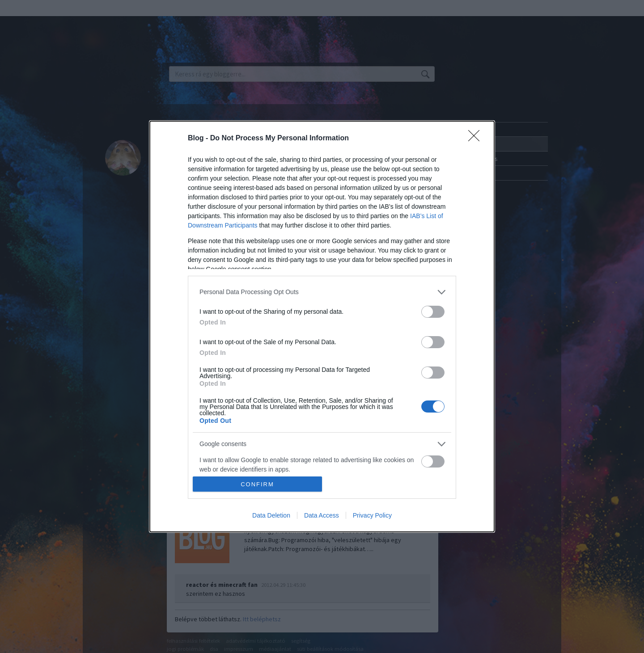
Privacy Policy (372, 515)
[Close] (477, 139)
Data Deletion (271, 515)
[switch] (433, 312)
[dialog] (322, 326)
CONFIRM (257, 484)
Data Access (322, 515)
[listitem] (322, 292)
